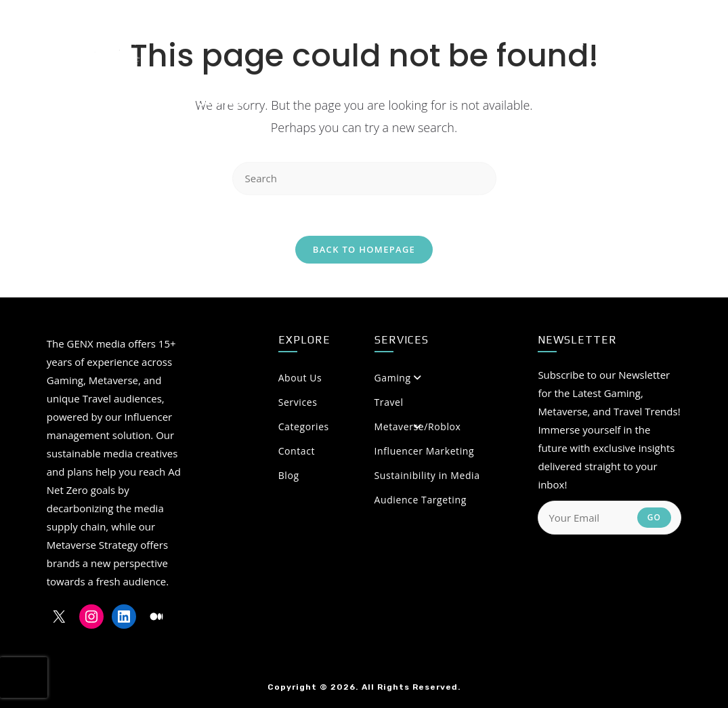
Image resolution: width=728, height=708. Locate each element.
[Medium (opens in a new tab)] (652, 40)
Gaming (393, 378)
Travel (389, 402)
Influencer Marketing (425, 451)
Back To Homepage (364, 249)
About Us (350, 378)
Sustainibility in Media (427, 475)
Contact (297, 451)
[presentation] (24, 678)
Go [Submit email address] (655, 517)
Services (298, 402)
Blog (289, 475)
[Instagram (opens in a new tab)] (602, 40)
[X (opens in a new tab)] (578, 40)
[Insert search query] (364, 179)
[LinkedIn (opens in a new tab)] (626, 40)
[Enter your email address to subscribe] (609, 518)
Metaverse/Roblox (418, 426)
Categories (350, 426)
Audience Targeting (421, 500)
